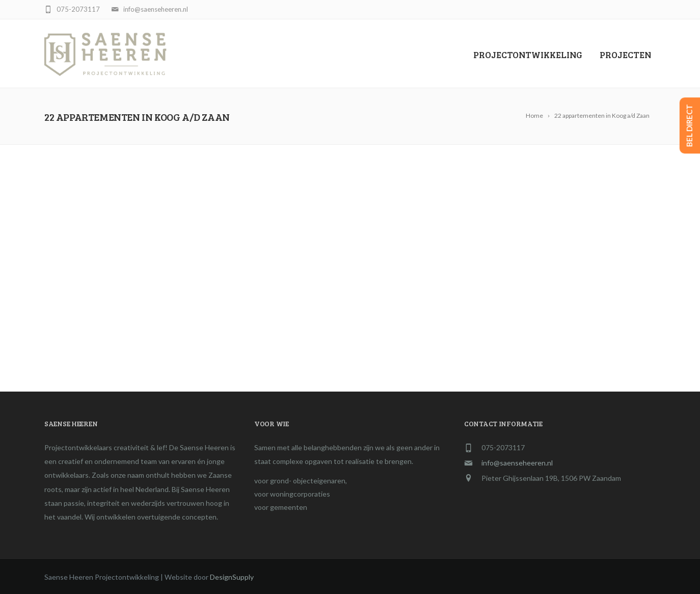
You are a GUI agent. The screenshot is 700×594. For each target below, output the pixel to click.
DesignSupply (232, 577)
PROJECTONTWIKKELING (528, 55)
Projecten (625, 55)
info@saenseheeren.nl (517, 463)
